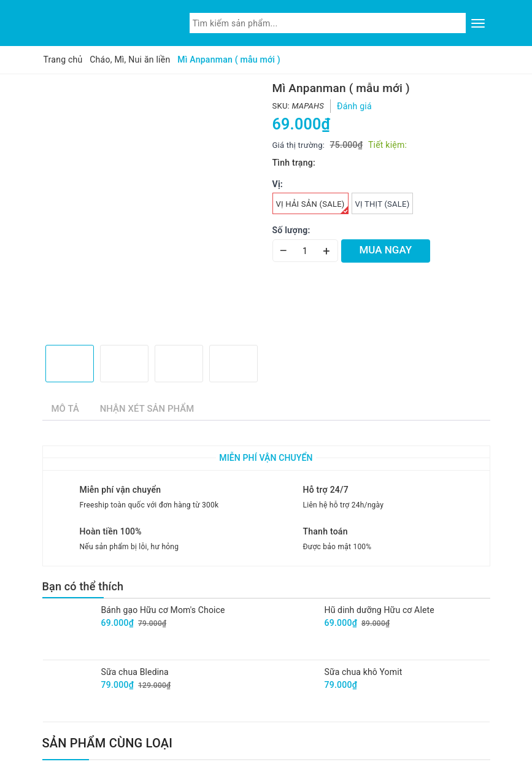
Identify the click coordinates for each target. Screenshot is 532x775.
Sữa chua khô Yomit (364, 672)
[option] (151, 81)
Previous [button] (36, 364)
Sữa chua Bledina (135, 672)
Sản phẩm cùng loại (108, 743)
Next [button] (266, 364)
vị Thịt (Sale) (383, 204)
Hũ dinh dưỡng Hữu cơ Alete (380, 610)
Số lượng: (291, 230)
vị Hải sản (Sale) (312, 207)
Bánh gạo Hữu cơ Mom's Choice (163, 610)
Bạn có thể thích (83, 586)
